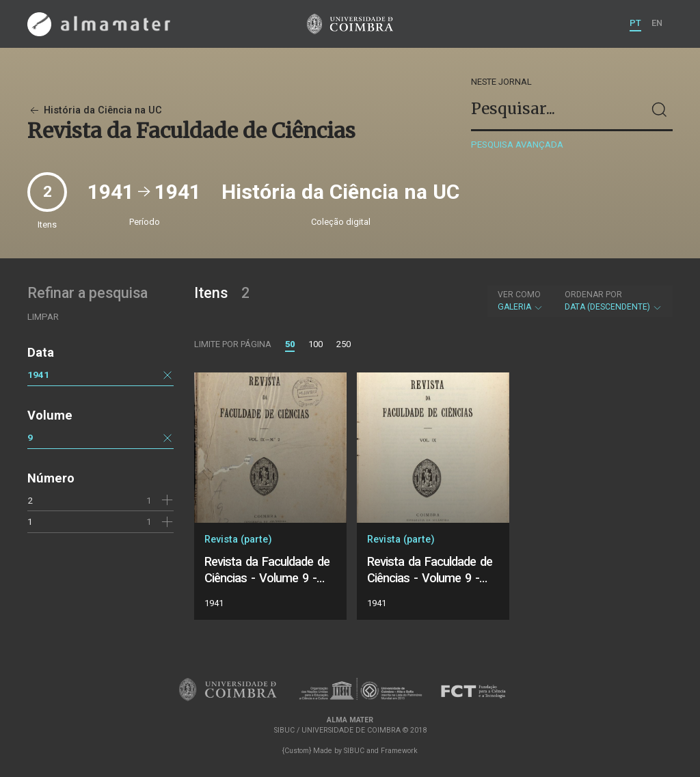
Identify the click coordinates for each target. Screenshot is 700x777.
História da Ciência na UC (95, 110)
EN (657, 23)
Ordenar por (593, 295)
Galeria (521, 301)
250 (344, 344)
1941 (38, 374)
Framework (399, 751)
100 (315, 344)
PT (635, 23)
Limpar (43, 317)
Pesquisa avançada (517, 145)
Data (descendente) (614, 301)
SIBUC (354, 751)
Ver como (519, 295)
